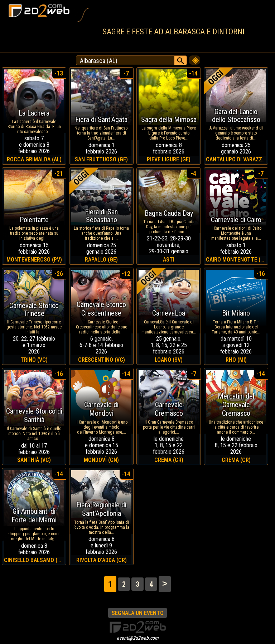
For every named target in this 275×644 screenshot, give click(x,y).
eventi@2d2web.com (138, 638)
